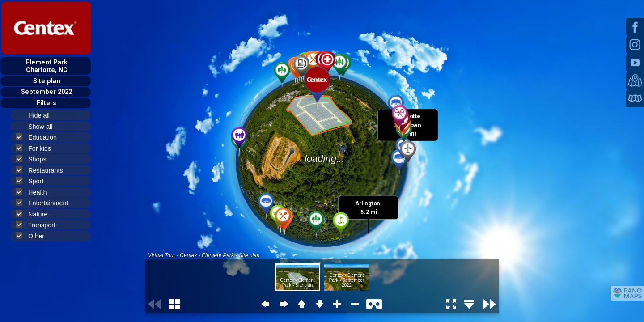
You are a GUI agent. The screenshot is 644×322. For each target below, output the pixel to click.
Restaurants (43, 170)
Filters (47, 103)
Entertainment (46, 203)
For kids (37, 148)
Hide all (43, 115)
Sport (33, 181)
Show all (44, 127)
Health (35, 192)
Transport (39, 225)
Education (40, 137)
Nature (35, 214)
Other (34, 236)
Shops (35, 159)
